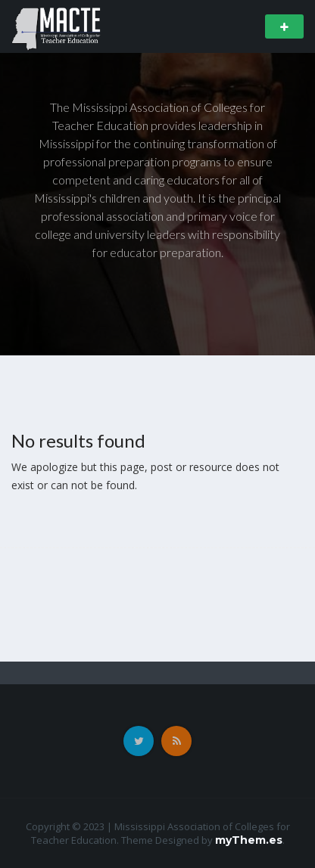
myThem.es (249, 840)
